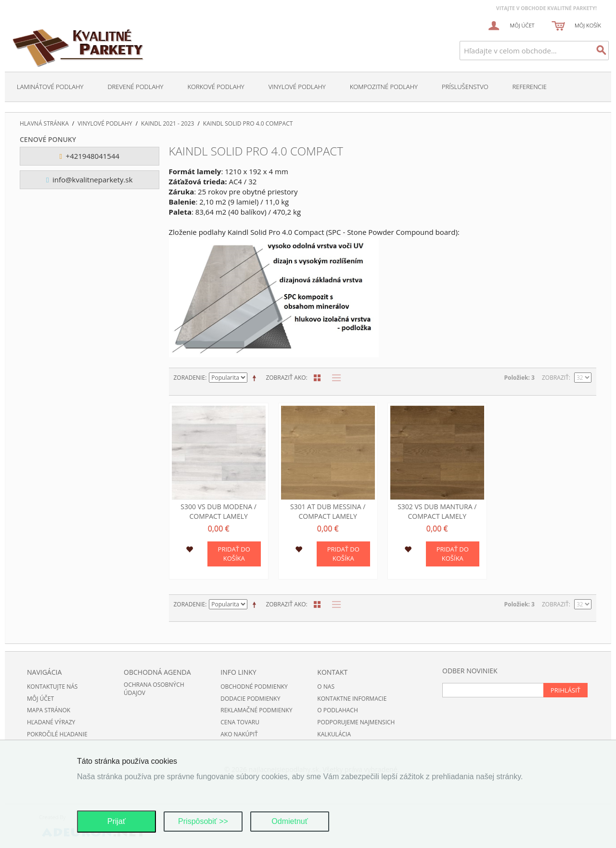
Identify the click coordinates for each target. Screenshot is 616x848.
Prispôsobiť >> (203, 821)
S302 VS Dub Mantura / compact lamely (437, 511)
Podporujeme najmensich (356, 722)
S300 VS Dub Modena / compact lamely (218, 511)
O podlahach (337, 710)
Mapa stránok (49, 710)
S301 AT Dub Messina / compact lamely (328, 511)
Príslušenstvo (465, 87)
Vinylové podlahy (297, 87)
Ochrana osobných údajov (154, 689)
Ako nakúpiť (239, 734)
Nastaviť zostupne (256, 378)
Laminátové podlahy (50, 87)
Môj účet (40, 699)
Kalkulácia (334, 734)
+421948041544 (89, 156)
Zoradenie (190, 378)
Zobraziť (555, 378)
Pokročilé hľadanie (57, 734)
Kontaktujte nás (52, 687)
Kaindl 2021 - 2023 (167, 124)
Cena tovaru (240, 722)
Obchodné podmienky (254, 687)
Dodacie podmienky (250, 699)
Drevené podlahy (135, 87)
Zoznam (334, 378)
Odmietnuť (289, 821)
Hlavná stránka (44, 124)
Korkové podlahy (216, 87)
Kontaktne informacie (352, 699)
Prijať (116, 821)
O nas (326, 687)
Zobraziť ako (286, 378)
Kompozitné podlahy (384, 87)
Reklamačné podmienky (256, 710)
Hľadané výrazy (51, 722)
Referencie (530, 87)
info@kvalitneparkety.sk (90, 180)
